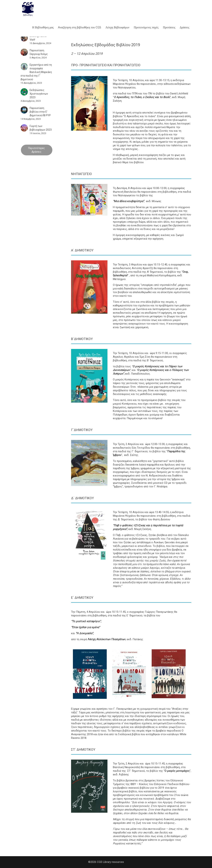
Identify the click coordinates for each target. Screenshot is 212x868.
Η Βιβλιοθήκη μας (43, 27)
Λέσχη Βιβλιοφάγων (117, 27)
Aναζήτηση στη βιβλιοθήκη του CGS (79, 27)
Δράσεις (184, 27)
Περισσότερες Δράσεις (37, 150)
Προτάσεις (169, 27)
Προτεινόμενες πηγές (146, 27)
